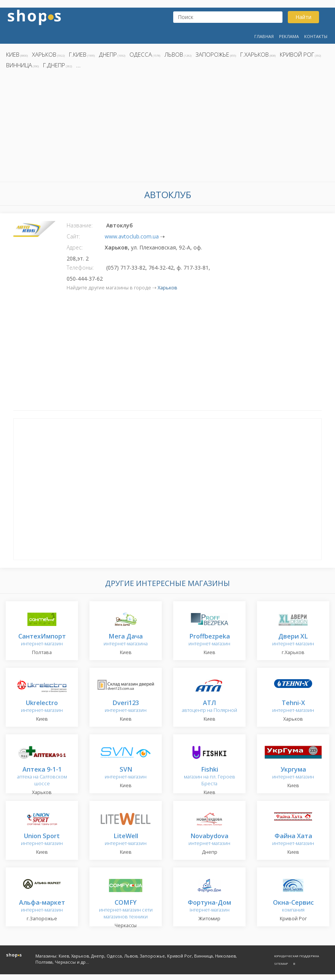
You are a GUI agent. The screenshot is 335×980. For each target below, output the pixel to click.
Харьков (44, 54)
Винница (19, 65)
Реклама (289, 36)
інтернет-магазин (209, 906)
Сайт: (73, 236)
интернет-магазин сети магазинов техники (126, 910)
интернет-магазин (42, 640)
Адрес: (75, 247)
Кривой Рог (297, 54)
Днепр (108, 54)
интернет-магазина (126, 640)
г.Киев (78, 54)
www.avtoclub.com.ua (132, 236)
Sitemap (281, 963)
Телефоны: (80, 268)
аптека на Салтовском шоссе (42, 777)
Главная (264, 36)
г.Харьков (254, 54)
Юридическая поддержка (297, 956)
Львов (174, 54)
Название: (80, 225)
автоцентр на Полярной (210, 707)
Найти (303, 17)
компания (293, 906)
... (78, 65)
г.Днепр (54, 65)
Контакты (316, 36)
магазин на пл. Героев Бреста (210, 777)
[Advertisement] (167, 127)
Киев (13, 54)
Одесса (141, 54)
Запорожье (212, 54)
